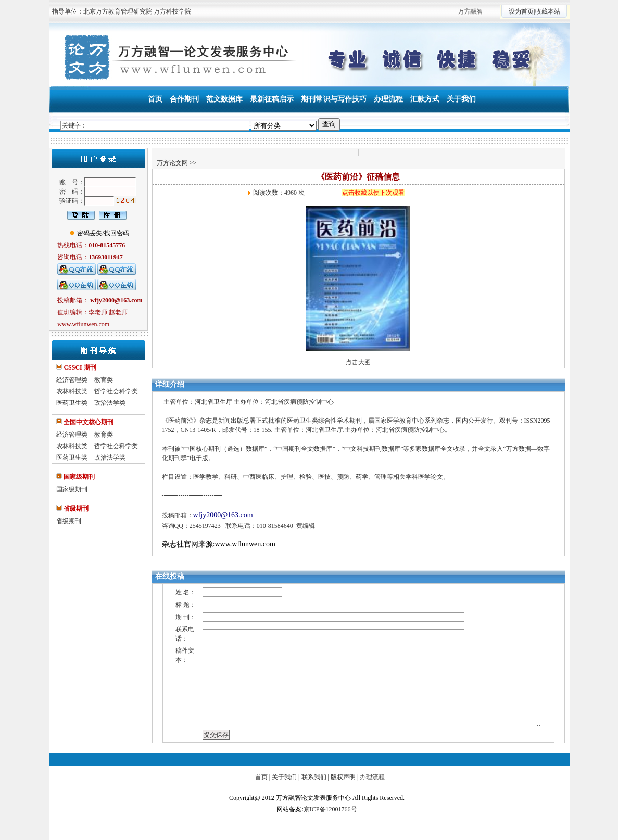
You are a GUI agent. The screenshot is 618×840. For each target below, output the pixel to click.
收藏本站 (548, 11)
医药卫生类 (72, 403)
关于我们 (284, 777)
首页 (261, 777)
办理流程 (372, 777)
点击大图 (358, 362)
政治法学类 (110, 403)
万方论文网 (172, 163)
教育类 (104, 380)
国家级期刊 (72, 489)
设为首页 (521, 11)
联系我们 (314, 777)
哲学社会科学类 (116, 391)
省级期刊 (69, 521)
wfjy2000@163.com (223, 515)
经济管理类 (72, 380)
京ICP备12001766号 (330, 809)
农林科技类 (72, 391)
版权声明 (343, 777)
